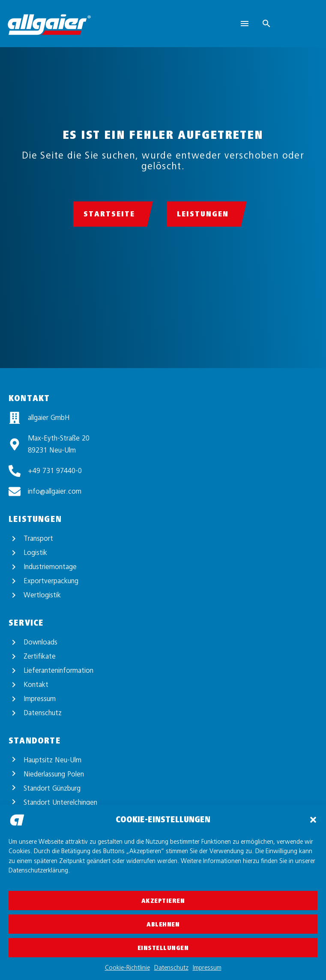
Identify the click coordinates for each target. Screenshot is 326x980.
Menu (245, 24)
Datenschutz (171, 968)
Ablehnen (163, 924)
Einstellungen (163, 948)
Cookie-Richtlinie (127, 968)
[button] (313, 820)
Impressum (207, 968)
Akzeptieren (163, 901)
